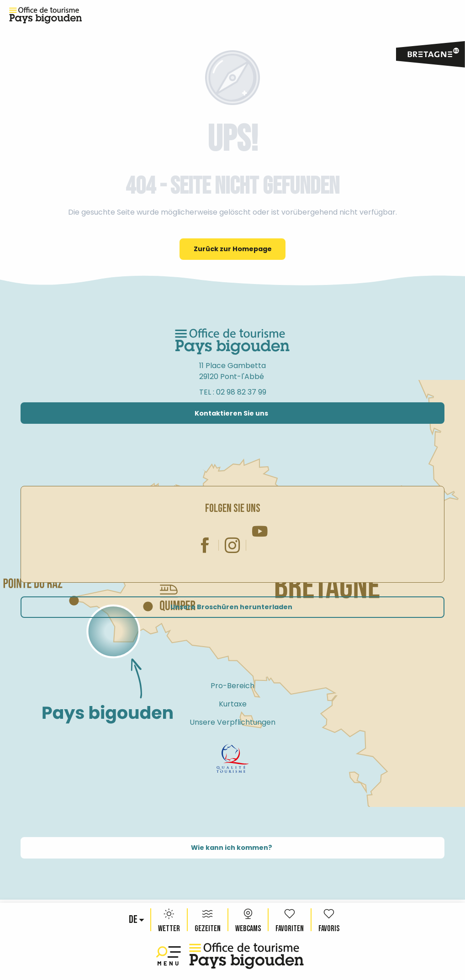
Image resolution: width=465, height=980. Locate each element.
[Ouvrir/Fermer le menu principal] (170, 956)
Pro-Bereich (232, 686)
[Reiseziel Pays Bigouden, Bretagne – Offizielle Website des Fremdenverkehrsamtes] (46, 16)
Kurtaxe (233, 704)
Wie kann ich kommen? (232, 848)
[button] (134, 920)
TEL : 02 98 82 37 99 (233, 392)
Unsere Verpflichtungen (232, 722)
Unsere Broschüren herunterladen (231, 607)
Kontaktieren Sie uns (231, 413)
